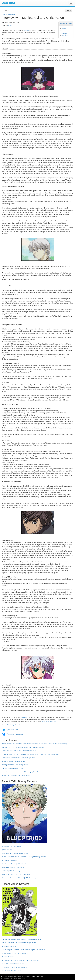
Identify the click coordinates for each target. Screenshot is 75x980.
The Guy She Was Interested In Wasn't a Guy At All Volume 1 (22, 939)
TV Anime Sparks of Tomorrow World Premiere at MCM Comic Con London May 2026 (30, 754)
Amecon (26, 30)
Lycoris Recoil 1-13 (8, 850)
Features (64, 33)
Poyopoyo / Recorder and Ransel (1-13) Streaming (19, 878)
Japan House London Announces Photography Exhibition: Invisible (24, 772)
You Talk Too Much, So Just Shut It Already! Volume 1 (19, 943)
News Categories (66, 24)
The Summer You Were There (12, 971)
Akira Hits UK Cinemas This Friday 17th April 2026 (18, 758)
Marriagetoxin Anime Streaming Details (15, 765)
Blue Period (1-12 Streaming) (11, 846)
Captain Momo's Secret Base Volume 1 (15, 953)
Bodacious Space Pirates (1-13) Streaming (16, 874)
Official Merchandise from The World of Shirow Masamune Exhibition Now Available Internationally (34, 744)
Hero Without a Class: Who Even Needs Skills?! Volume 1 (21, 960)
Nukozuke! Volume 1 (9, 957)
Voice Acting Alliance (49, 722)
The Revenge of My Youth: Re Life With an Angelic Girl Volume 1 (23, 950)
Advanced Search (9, 15)
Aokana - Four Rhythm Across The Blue (15, 853)
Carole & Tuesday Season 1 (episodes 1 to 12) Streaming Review (24, 857)
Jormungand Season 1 (9, 860)
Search (69, 10)
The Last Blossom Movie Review (13, 768)
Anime (64, 29)
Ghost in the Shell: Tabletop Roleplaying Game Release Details (23, 747)
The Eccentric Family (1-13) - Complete (15, 864)
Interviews (65, 35)
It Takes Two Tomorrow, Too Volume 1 (14, 967)
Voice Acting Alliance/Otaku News (17, 725)
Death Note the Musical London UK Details (16, 775)
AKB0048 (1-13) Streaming (11, 871)
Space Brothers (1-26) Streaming (13, 867)
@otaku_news (13, 730)
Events (64, 31)
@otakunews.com (15, 734)
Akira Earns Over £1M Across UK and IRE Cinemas (19, 751)
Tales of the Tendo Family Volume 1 (14, 964)
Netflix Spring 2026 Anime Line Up (13, 761)
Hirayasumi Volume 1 (9, 946)
